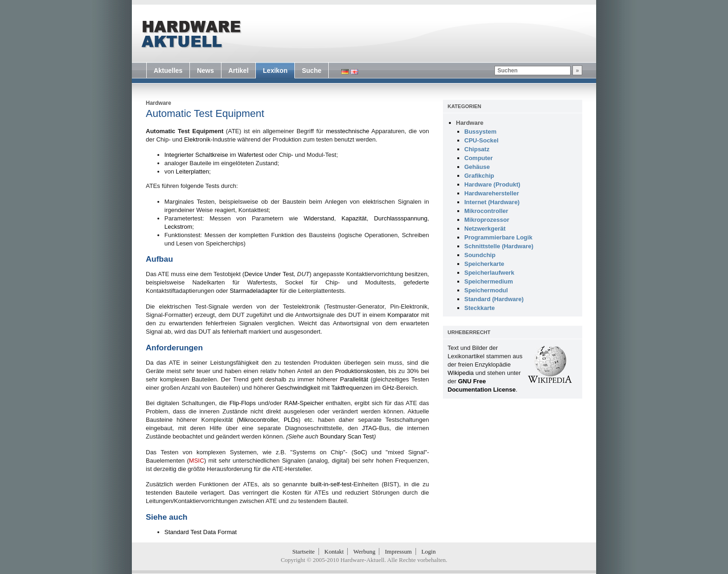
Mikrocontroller (258, 420)
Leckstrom (178, 227)
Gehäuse (477, 167)
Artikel (239, 71)
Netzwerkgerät (485, 229)
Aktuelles (168, 71)
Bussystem (480, 132)
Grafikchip (479, 176)
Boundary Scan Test (347, 436)
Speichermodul (486, 290)
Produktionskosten (360, 371)
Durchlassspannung (400, 218)
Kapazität (354, 218)
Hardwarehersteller (492, 193)
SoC (359, 452)
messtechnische (348, 131)
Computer (478, 158)
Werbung (364, 551)
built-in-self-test (331, 484)
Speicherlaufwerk (489, 273)
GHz (388, 388)
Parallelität (354, 379)
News (205, 71)
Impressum (398, 551)
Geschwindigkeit (298, 388)
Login (428, 551)
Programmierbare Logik (498, 237)
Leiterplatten (193, 171)
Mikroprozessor (487, 220)
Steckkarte (480, 308)
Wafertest (250, 155)
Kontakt (334, 551)
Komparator (403, 315)
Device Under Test (269, 274)
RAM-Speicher (304, 403)
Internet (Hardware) (492, 202)
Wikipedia (461, 373)
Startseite (304, 551)
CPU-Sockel (481, 140)
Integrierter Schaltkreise (196, 155)
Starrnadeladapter (254, 291)
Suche (312, 71)
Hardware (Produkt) (492, 184)
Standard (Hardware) (494, 299)
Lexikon (275, 71)
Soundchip (480, 255)
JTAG (370, 428)
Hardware (159, 103)
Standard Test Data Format (201, 532)
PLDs (291, 420)
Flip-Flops (243, 403)
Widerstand (319, 218)
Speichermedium (489, 281)
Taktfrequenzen (352, 388)
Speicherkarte (484, 264)
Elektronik (197, 139)
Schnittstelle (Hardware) (499, 246)
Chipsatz (477, 149)
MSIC (197, 461)
